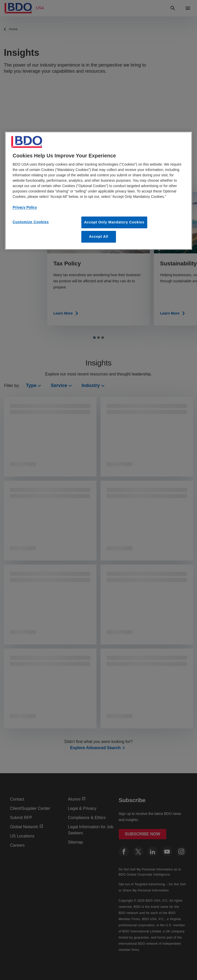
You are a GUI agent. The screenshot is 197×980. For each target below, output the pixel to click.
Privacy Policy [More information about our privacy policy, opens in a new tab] (25, 207)
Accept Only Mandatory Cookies (114, 222)
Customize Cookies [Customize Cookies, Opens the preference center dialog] (31, 222)
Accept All (99, 236)
